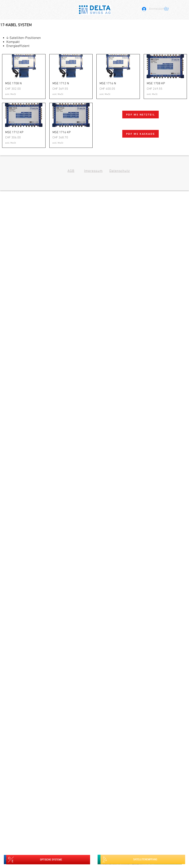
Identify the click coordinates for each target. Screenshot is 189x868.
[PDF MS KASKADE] (140, 134)
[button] (168, 8)
